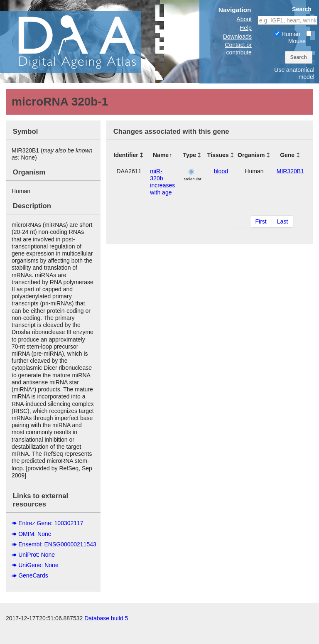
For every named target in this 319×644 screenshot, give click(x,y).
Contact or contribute (238, 48)
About (244, 19)
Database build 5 (106, 636)
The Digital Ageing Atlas (83, 42)
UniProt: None (37, 555)
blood (221, 171)
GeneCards (33, 575)
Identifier (126, 155)
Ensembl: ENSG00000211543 (57, 544)
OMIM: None (35, 534)
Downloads (237, 37)
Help (246, 28)
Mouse (300, 38)
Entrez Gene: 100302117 (51, 523)
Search (299, 57)
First (261, 221)
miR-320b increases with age (162, 182)
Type (189, 155)
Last (282, 221)
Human (287, 34)
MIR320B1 (290, 171)
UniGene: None (38, 565)
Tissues (218, 155)
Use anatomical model (294, 73)
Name (161, 155)
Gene (287, 155)
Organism (251, 155)
